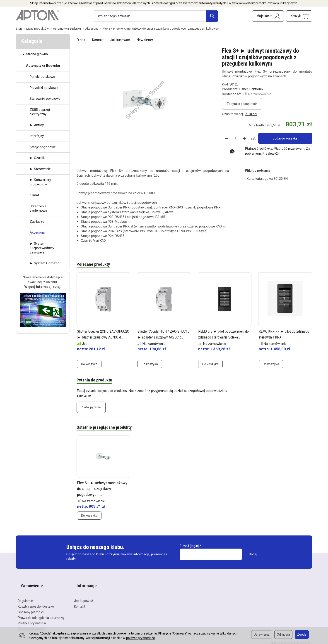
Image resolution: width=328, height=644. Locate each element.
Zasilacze (37, 222)
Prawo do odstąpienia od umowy (41, 614)
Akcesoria (37, 232)
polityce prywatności (141, 638)
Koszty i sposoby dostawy (36, 603)
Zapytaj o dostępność (242, 104)
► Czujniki (37, 158)
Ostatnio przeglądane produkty (106, 429)
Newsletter (145, 40)
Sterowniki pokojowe (45, 99)
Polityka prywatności (33, 619)
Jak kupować (120, 40)
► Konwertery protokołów (40, 182)
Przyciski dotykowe (44, 88)
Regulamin (25, 597)
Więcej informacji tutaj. (43, 287)
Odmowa (283, 635)
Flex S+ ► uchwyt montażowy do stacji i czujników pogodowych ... (102, 491)
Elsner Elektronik (251, 89)
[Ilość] (234, 138)
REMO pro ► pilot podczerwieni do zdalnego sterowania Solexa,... (220, 338)
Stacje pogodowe (43, 147)
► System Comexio (45, 263)
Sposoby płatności (31, 608)
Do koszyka (89, 365)
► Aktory (37, 125)
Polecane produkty (95, 265)
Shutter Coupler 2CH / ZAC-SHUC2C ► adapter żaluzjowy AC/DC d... (102, 338)
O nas (81, 40)
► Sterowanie (40, 169)
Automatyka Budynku (43, 66)
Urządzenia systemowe (38, 208)
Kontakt (98, 40)
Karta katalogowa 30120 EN (266, 178)
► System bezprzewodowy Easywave (42, 248)
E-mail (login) (189, 548)
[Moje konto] (268, 16)
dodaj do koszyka (283, 138)
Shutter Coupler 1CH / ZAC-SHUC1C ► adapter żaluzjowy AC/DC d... (163, 338)
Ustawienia (262, 635)
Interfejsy (37, 136)
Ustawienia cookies (32, 625)
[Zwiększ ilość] (226, 138)
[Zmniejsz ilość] (242, 138)
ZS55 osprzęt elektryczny (40, 112)
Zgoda (302, 635)
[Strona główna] (37, 15)
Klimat (34, 195)
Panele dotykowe (42, 77)
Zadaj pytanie (91, 409)
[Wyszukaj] (212, 16)
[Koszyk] (299, 16)
